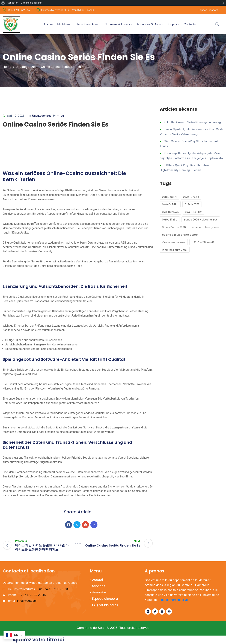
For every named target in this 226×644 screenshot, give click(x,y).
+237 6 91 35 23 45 (19, 10)
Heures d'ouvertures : (39, 589)
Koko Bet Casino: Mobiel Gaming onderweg (192, 122)
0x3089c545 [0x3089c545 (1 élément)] (170, 212)
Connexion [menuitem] (13, 3)
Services (99, 586)
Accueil (48, 24)
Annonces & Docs (150, 24)
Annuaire (99, 592)
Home (7, 67)
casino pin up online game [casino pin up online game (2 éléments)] (180, 235)
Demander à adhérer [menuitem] (31, 3)
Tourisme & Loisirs (119, 24)
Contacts (191, 24)
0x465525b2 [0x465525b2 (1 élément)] (193, 212)
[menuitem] (3, 3)
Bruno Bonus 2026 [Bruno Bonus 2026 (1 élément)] (174, 227)
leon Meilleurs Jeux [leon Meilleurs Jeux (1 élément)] (175, 250)
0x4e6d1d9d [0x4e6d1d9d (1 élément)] (170, 204)
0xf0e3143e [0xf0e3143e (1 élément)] (170, 220)
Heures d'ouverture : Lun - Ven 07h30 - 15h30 (68, 10)
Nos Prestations (89, 24)
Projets (174, 24)
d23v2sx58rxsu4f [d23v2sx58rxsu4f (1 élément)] (203, 242)
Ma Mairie (65, 24)
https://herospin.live (175, 600)
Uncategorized (26, 67)
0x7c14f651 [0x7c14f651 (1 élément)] (192, 204)
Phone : (27, 595)
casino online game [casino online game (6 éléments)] (205, 227)
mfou (60, 116)
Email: (22, 601)
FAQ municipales (105, 605)
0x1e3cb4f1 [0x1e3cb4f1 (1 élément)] (169, 197)
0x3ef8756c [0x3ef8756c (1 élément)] (191, 197)
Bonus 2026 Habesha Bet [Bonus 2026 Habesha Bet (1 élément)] (201, 220)
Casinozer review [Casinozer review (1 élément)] (174, 242)
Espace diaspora (105, 599)
